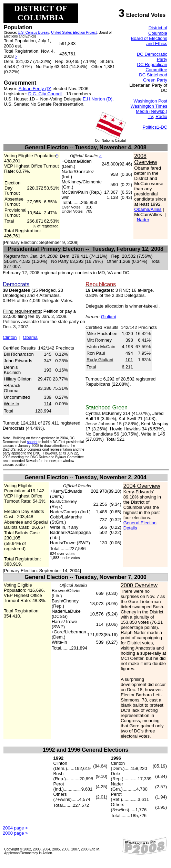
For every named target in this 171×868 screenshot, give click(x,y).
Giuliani (108, 317)
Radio (161, 116)
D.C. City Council (45, 94)
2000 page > (15, 833)
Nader (143, 220)
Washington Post (150, 101)
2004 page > (15, 828)
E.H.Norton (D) (98, 99)
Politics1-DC (155, 127)
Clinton (10, 337)
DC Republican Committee (152, 67)
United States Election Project (74, 33)
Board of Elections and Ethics (149, 41)
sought (32, 442)
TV (150, 116)
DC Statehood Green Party (153, 77)
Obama (30, 337)
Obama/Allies (148, 209)
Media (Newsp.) (152, 111)
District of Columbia (158, 30)
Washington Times (149, 106)
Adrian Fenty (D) (35, 89)
